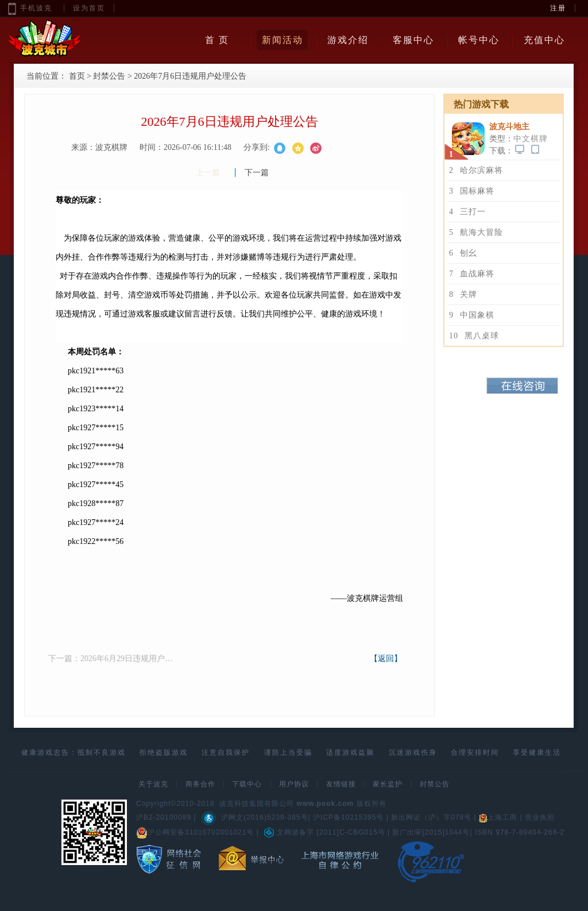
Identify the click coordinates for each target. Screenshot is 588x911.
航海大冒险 (476, 232)
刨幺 (463, 253)
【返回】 (386, 659)
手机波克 (36, 8)
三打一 (467, 212)
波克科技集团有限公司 (257, 804)
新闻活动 (283, 40)
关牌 (463, 294)
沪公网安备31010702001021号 (195, 832)
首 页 (217, 40)
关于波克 (153, 784)
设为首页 (89, 8)
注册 (558, 8)
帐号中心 (479, 40)
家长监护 (388, 784)
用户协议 (294, 784)
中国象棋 (472, 315)
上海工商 (498, 817)
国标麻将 (472, 191)
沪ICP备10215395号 (348, 817)
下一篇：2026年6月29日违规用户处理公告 (111, 659)
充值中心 (544, 40)
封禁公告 (109, 76)
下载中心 (247, 784)
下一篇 (257, 173)
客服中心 (413, 40)
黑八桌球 (474, 336)
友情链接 (341, 784)
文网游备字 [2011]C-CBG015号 (324, 832)
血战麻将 (472, 274)
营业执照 (540, 817)
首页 (77, 76)
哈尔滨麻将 (476, 170)
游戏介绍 (348, 40)
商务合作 (200, 784)
